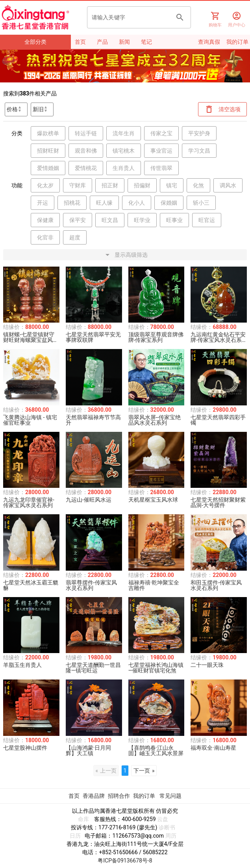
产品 (102, 42)
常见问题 (170, 796)
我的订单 (145, 796)
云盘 (163, 819)
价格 (12, 109)
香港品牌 (94, 796)
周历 (171, 836)
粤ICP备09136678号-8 (125, 861)
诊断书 (167, 827)
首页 (80, 42)
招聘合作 (119, 796)
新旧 (38, 109)
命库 (83, 819)
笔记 (146, 42)
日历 (75, 836)
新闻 (124, 42)
